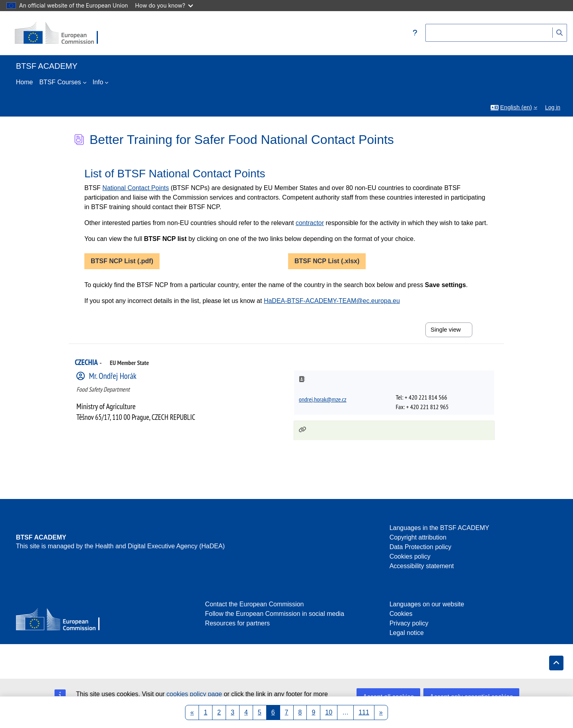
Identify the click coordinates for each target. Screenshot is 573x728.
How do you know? (164, 5)
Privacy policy (409, 623)
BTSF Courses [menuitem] (60, 82)
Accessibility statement (422, 566)
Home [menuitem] (24, 82)
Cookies (401, 614)
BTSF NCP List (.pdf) (122, 261)
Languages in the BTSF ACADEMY (439, 528)
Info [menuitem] (98, 82)
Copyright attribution (418, 537)
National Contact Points (135, 188)
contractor (310, 223)
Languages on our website (427, 604)
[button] (415, 33)
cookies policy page (194, 694)
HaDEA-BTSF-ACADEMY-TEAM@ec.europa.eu (332, 301)
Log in (553, 107)
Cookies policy (410, 556)
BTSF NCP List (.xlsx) (327, 261)
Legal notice (407, 633)
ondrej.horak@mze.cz (323, 399)
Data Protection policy (421, 547)
